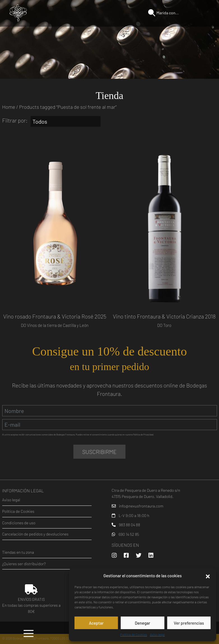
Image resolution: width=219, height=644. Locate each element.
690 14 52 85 (129, 534)
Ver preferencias (189, 623)
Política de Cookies (134, 634)
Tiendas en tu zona (18, 552)
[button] (208, 576)
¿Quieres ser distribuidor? (24, 564)
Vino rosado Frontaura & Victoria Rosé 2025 (55, 316)
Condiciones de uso (19, 523)
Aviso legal (157, 634)
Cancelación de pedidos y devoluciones (35, 534)
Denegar (143, 623)
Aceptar (96, 623)
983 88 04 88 (129, 525)
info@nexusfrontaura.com (141, 506)
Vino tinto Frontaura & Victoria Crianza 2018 (164, 316)
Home (9, 107)
